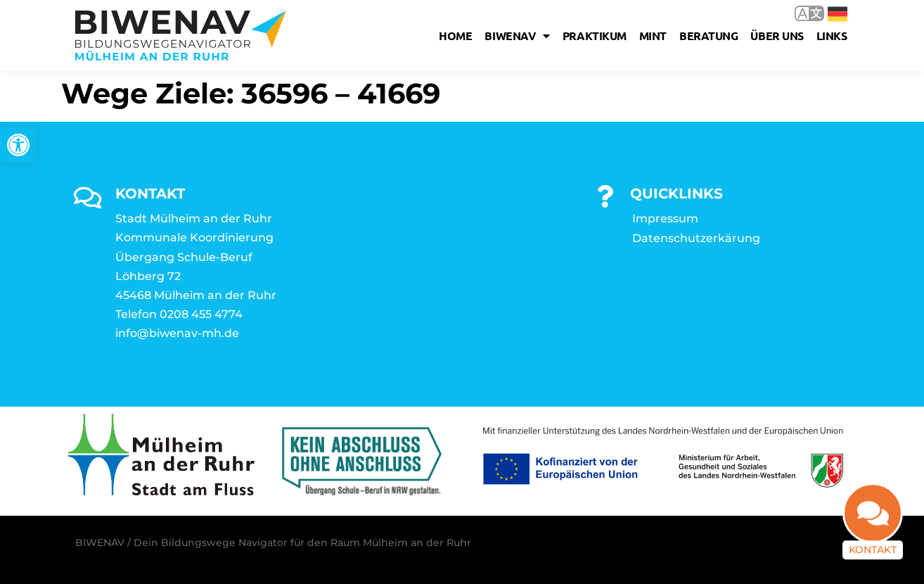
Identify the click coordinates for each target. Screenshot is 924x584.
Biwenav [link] (517, 36)
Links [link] (832, 36)
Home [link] (455, 36)
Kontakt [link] (873, 560)
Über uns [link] (777, 36)
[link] (18, 145)
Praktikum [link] (595, 36)
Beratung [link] (708, 36)
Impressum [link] (665, 218)
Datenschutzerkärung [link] (696, 238)
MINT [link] (653, 36)
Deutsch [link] (838, 14)
